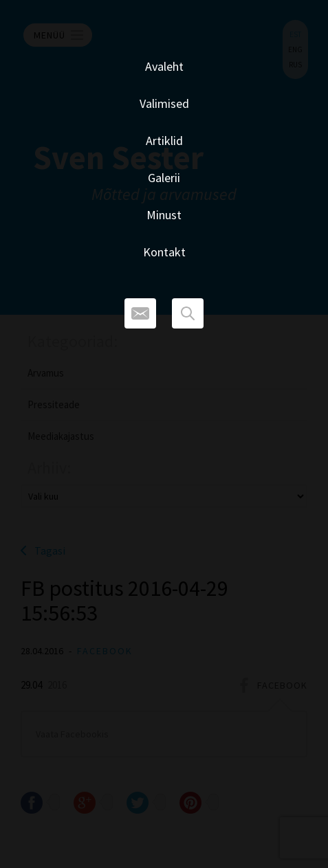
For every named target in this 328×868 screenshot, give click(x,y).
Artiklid (164, 141)
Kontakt (164, 252)
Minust (164, 215)
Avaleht (164, 66)
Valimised (164, 103)
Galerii (164, 178)
